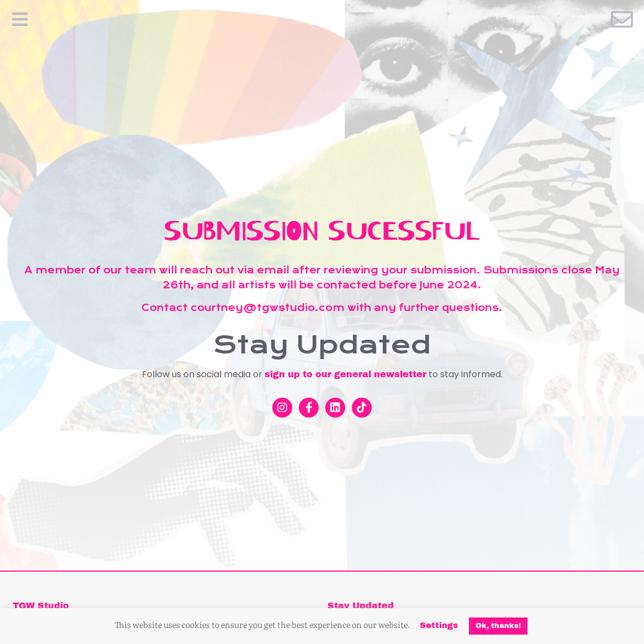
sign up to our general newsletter (345, 374)
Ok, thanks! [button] (498, 626)
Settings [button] (439, 625)
